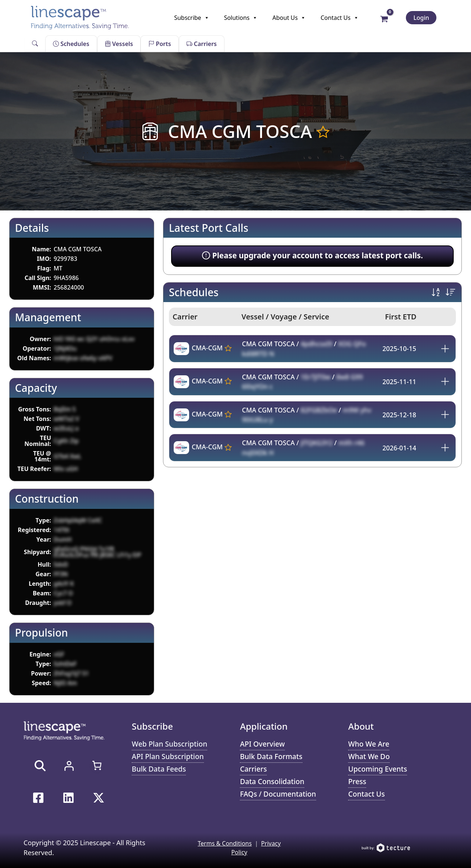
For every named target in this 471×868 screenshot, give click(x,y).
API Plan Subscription (168, 756)
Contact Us (339, 18)
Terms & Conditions (225, 843)
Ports (160, 44)
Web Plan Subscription (169, 744)
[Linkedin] (68, 798)
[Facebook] (38, 798)
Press (357, 781)
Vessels (119, 44)
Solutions (241, 18)
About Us (289, 18)
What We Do (369, 756)
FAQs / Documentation (278, 794)
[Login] (69, 766)
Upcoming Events (378, 769)
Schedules (71, 44)
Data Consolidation (272, 781)
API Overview (262, 744)
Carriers (202, 44)
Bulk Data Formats (271, 756)
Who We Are (369, 744)
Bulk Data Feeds (159, 769)
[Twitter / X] (99, 798)
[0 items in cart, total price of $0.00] (97, 765)
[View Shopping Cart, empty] (384, 18)
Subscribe (192, 18)
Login (421, 18)
